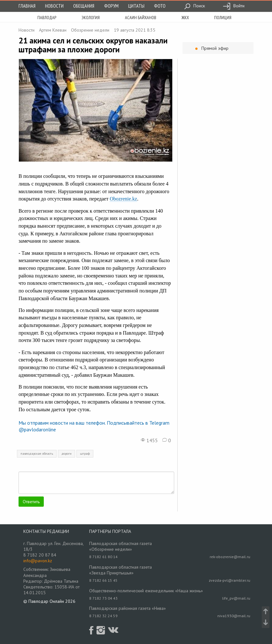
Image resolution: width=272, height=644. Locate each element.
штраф (85, 454)
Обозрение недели (90, 30)
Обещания (84, 6)
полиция (223, 18)
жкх (185, 18)
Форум (111, 6)
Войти (234, 6)
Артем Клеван (53, 30)
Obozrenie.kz (123, 199)
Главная (27, 6)
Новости (54, 6)
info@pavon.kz (38, 561)
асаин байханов (141, 18)
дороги (66, 454)
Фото (160, 6)
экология (91, 18)
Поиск (194, 6)
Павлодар (47, 18)
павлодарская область (37, 454)
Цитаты (136, 6)
